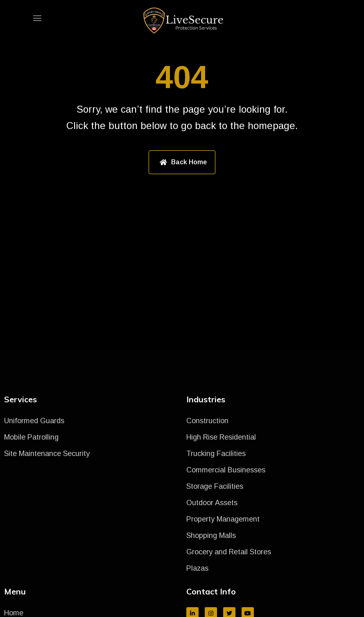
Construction (207, 421)
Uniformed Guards (34, 421)
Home (14, 613)
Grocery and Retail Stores (229, 552)
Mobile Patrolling (31, 437)
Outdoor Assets (212, 503)
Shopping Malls (211, 535)
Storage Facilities (215, 486)
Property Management (223, 519)
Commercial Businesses (226, 470)
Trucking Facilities (216, 454)
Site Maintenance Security (47, 454)
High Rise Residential (221, 437)
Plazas (197, 568)
